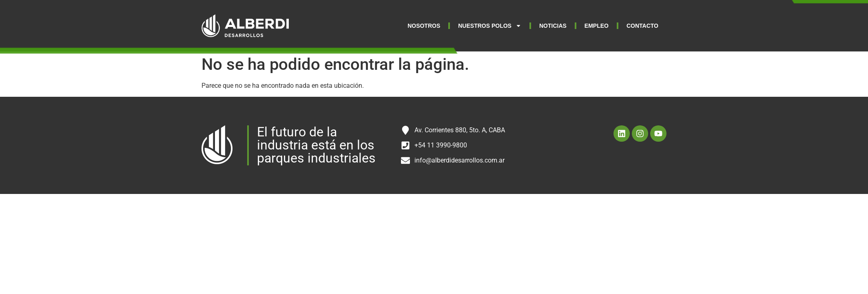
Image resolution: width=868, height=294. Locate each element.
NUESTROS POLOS (490, 26)
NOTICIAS (553, 26)
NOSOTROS (424, 26)
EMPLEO (597, 26)
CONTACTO (642, 26)
